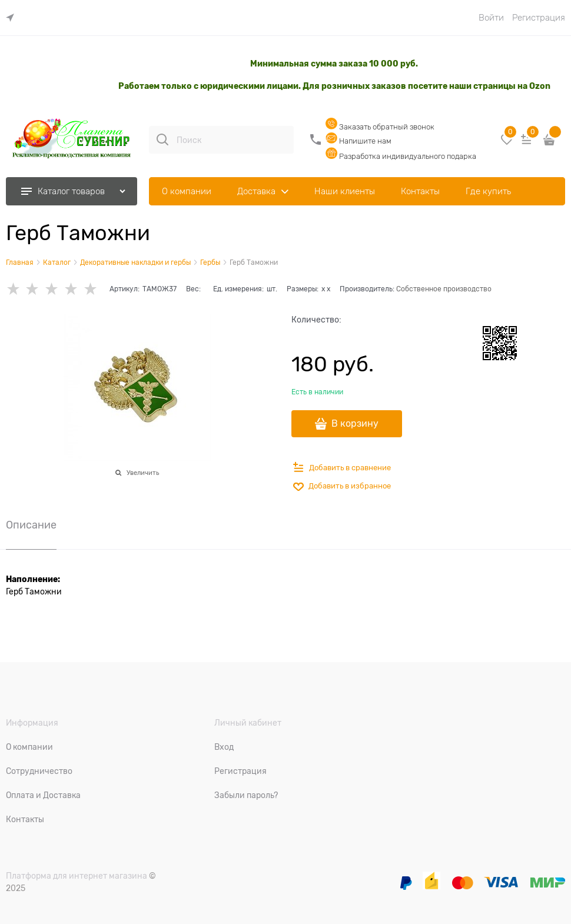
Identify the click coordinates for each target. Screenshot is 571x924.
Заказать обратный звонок (380, 127)
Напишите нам (358, 141)
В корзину (355, 424)
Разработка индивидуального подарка (401, 156)
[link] (13, 18)
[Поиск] (162, 139)
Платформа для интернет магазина (77, 876)
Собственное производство (444, 289)
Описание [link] (31, 525)
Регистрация (539, 18)
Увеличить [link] (143, 473)
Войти (491, 18)
